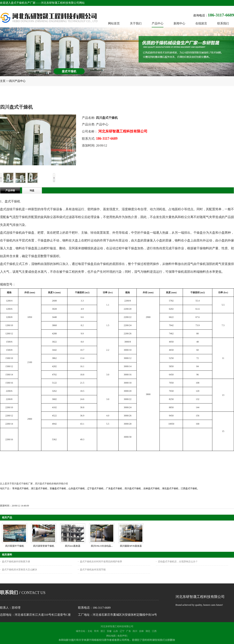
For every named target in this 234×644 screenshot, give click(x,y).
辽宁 (122, 631)
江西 (154, 631)
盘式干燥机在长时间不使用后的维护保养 (101, 562)
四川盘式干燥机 (133, 488)
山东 (116, 631)
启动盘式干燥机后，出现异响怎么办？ (178, 562)
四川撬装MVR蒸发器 (131, 546)
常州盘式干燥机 (20, 488)
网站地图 (111, 636)
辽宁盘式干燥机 (95, 488)
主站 (90, 631)
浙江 (103, 631)
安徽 (109, 631)
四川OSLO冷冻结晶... (102, 546)
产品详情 (10, 191)
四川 (135, 631)
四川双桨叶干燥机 (15, 546)
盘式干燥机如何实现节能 (93, 570)
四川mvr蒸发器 (73, 546)
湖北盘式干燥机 (170, 488)
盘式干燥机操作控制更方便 (16, 562)
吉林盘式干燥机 (152, 488)
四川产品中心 (17, 81)
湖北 (148, 631)
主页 (3, 81)
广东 (129, 631)
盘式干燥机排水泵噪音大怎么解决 (19, 570)
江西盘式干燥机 (189, 488)
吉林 (141, 631)
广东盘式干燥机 (114, 488)
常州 (96, 631)
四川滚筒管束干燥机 (44, 546)
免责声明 (122, 636)
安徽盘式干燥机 (58, 488)
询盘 (32, 191)
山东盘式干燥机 (77, 488)
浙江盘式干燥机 (39, 488)
